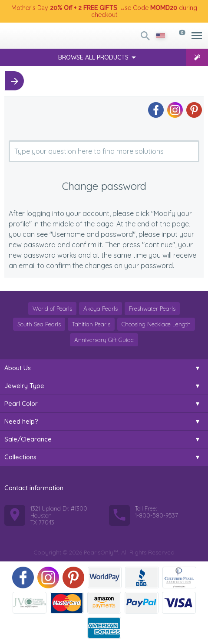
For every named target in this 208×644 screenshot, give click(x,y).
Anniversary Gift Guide (104, 340)
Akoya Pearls (101, 309)
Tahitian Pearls (91, 324)
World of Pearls (52, 309)
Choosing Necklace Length (156, 324)
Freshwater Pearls (152, 309)
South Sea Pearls (39, 324)
